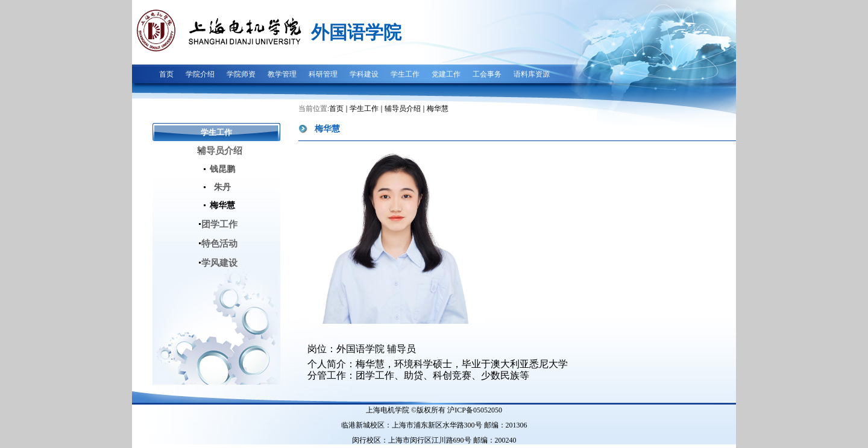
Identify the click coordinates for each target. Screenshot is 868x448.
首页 (336, 109)
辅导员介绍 (403, 109)
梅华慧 (438, 109)
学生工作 (364, 109)
